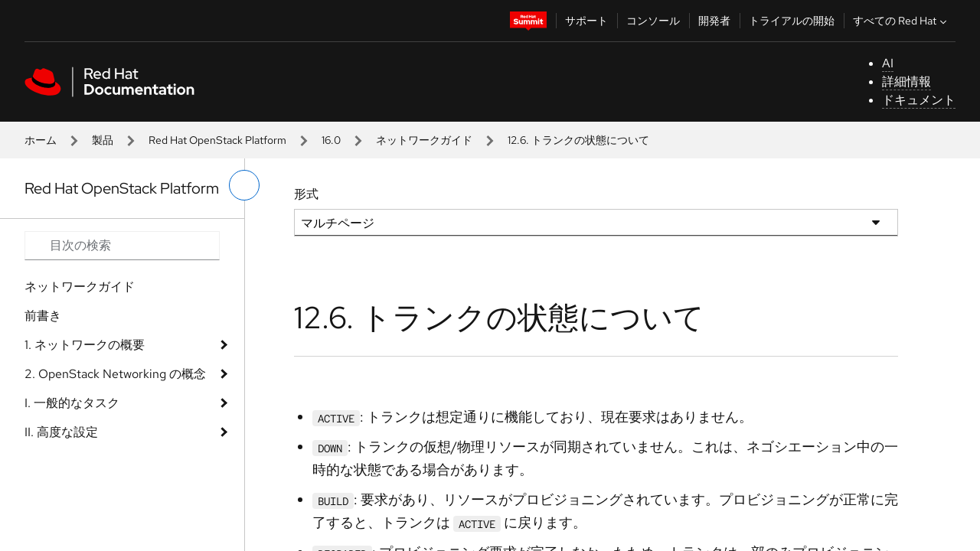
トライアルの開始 (792, 21)
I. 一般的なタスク (72, 403)
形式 (306, 194)
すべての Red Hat (902, 21)
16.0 (331, 140)
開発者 (714, 21)
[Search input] (122, 246)
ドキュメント (919, 100)
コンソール (653, 21)
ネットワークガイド (424, 140)
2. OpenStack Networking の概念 (115, 374)
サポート (586, 21)
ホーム (41, 140)
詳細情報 (906, 82)
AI (888, 63)
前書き (43, 316)
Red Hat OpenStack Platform (217, 140)
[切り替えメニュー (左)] (244, 185)
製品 (103, 140)
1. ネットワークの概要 (85, 345)
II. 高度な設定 (61, 432)
